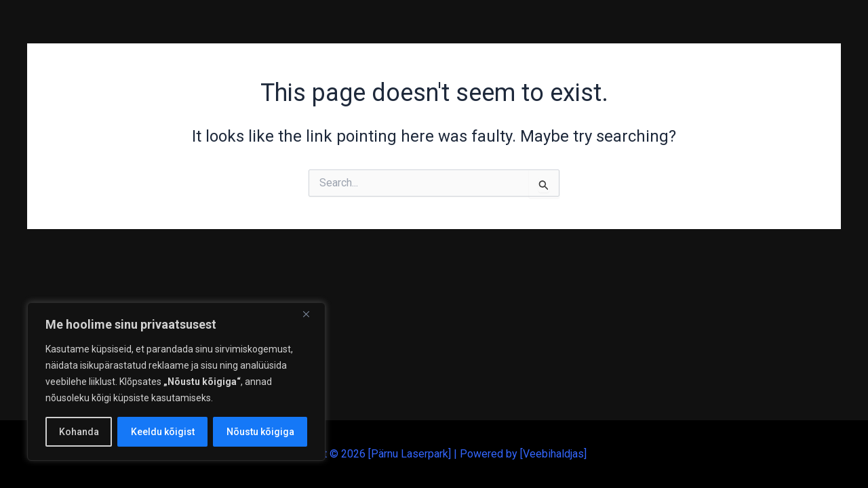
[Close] (311, 314)
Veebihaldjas (553, 454)
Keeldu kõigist (163, 432)
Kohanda (79, 432)
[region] (176, 382)
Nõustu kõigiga (260, 432)
